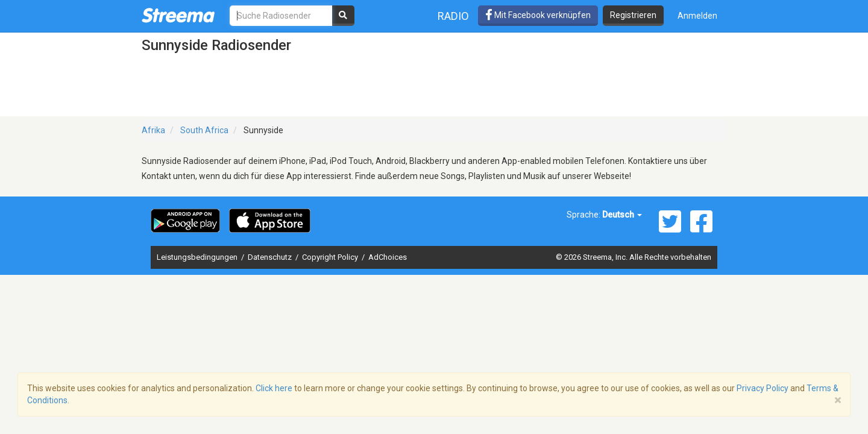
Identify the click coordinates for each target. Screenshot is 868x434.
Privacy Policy (763, 388)
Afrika (153, 130)
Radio (453, 16)
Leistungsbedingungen (198, 257)
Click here (274, 388)
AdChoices (388, 257)
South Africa (204, 130)
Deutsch (622, 215)
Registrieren (633, 15)
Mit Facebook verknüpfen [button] (538, 15)
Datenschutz (271, 257)
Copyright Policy (331, 257)
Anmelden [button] (697, 16)
